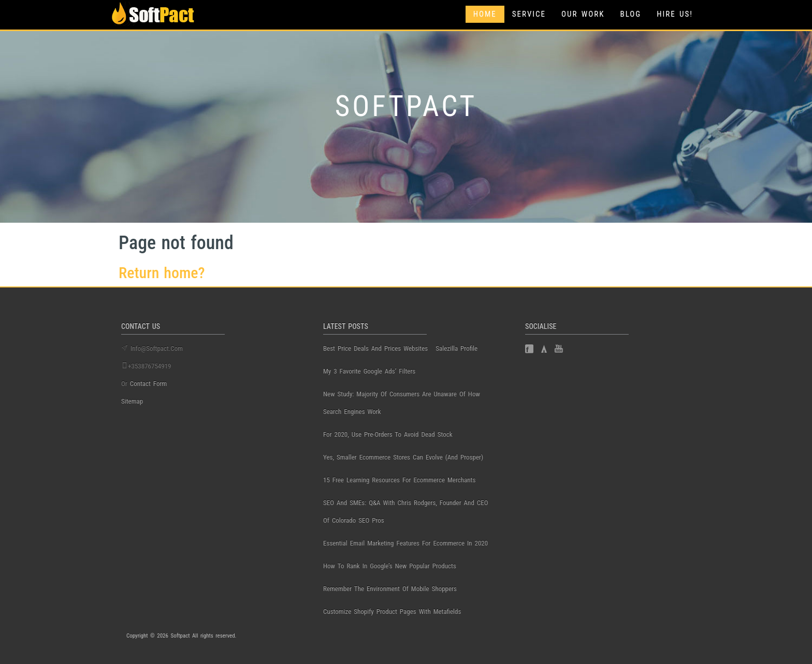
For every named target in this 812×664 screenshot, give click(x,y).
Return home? (162, 273)
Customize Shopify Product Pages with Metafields (392, 611)
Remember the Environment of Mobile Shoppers (390, 589)
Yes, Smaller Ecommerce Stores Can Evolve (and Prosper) (403, 457)
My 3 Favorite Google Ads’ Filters (369, 371)
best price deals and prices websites (375, 348)
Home (485, 14)
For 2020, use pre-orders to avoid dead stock (388, 434)
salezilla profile (456, 348)
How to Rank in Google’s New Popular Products (390, 566)
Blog (630, 14)
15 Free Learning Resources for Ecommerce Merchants (399, 480)
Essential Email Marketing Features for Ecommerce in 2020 (405, 543)
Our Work (583, 14)
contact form (149, 384)
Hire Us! (675, 14)
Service (529, 14)
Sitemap (132, 401)
